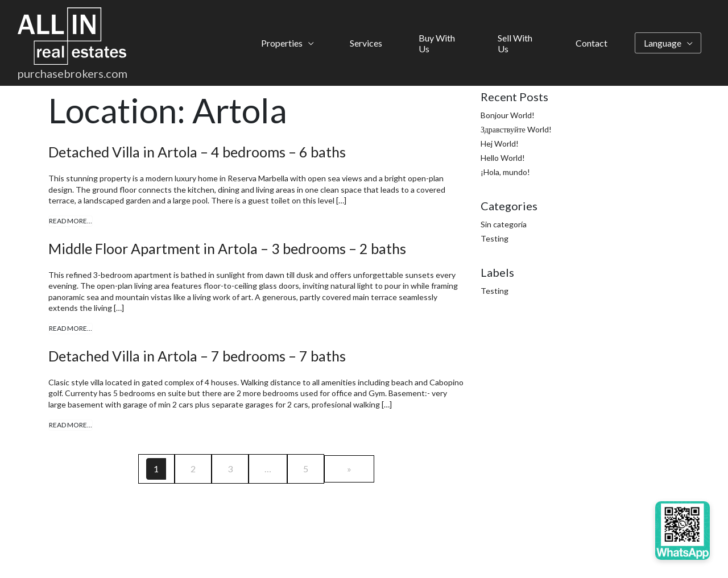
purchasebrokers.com (73, 73)
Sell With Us (515, 43)
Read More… (71, 221)
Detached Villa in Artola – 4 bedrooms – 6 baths (197, 152)
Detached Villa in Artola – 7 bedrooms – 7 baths (197, 356)
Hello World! (503, 158)
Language (663, 43)
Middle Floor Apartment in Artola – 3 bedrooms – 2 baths (227, 248)
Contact (591, 43)
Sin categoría (504, 224)
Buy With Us (437, 43)
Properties (282, 43)
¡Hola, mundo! (505, 172)
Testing (495, 238)
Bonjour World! (508, 115)
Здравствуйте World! (516, 129)
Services (366, 43)
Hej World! (500, 144)
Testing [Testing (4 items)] (495, 291)
